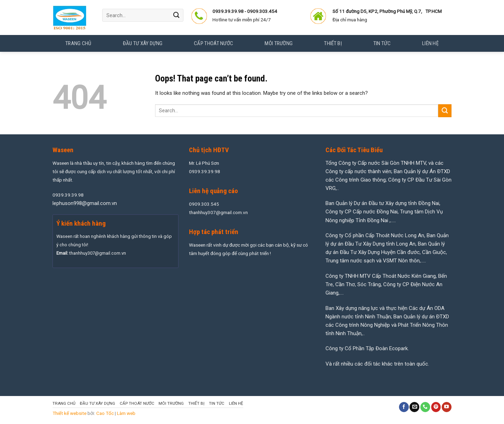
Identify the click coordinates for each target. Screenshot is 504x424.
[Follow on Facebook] (404, 407)
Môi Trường (171, 403)
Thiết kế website (69, 413)
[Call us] (425, 407)
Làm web (126, 413)
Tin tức (217, 403)
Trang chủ (78, 43)
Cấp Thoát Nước (137, 403)
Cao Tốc (105, 413)
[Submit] (176, 15)
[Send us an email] (414, 407)
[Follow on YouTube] (447, 407)
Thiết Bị (196, 403)
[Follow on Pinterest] (436, 407)
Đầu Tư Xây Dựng (97, 403)
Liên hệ (236, 403)
